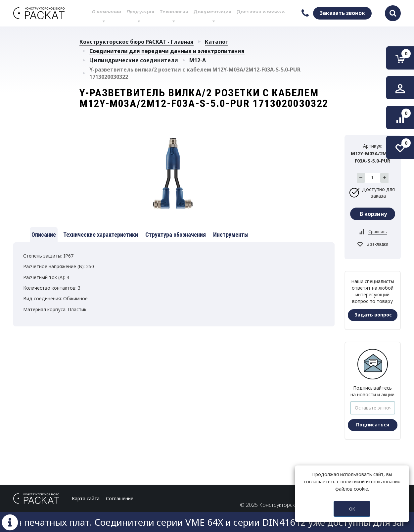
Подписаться (373, 425)
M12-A (198, 60)
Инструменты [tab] (231, 235)
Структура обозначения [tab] (176, 235)
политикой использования (370, 482)
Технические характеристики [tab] (101, 235)
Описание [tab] (44, 235)
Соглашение (120, 498)
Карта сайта (86, 498)
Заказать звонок (342, 13)
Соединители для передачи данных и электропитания (167, 51)
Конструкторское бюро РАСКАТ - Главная (137, 42)
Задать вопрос (373, 315)
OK (352, 509)
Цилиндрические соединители (134, 60)
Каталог (216, 42)
